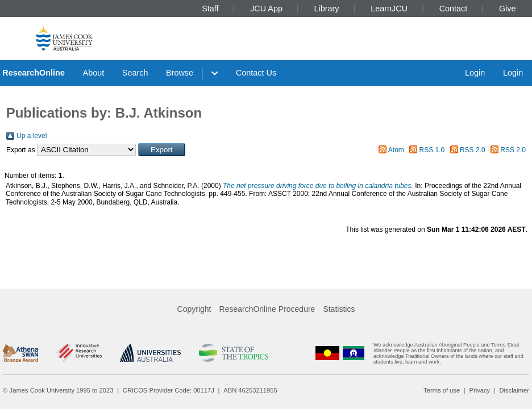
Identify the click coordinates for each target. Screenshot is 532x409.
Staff (210, 9)
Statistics (339, 309)
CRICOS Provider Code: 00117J (169, 390)
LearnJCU (389, 9)
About (94, 73)
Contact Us (256, 73)
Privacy (479, 390)
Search (135, 73)
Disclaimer (514, 390)
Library (327, 9)
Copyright (194, 309)
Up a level (32, 136)
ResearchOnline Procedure (267, 309)
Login (475, 73)
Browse (180, 73)
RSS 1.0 (432, 150)
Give (508, 9)
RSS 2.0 (473, 150)
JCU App (266, 9)
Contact (454, 9)
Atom (396, 150)
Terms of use (442, 390)
